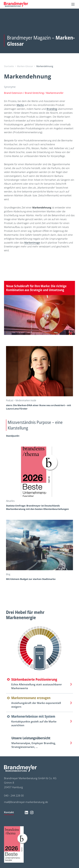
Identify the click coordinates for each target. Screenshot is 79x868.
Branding (52, 109)
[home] (16, 4)
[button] (72, 4)
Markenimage (32, 243)
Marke (20, 105)
